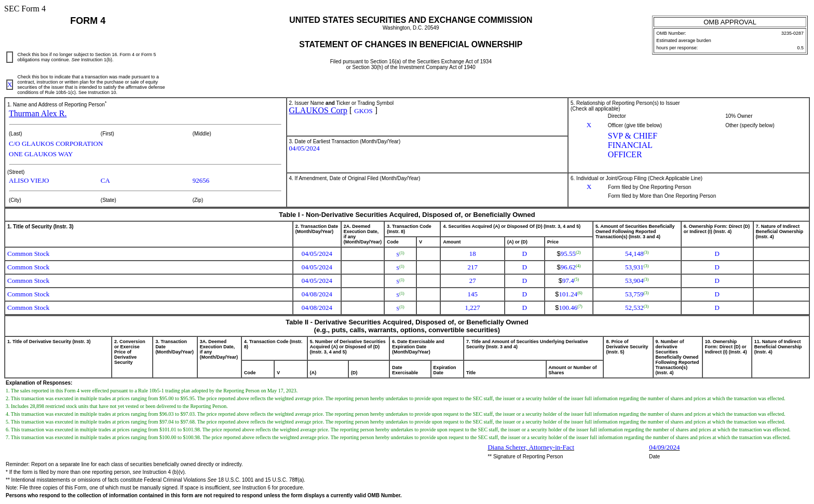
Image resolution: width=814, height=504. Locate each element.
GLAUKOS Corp (318, 110)
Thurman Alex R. (38, 113)
